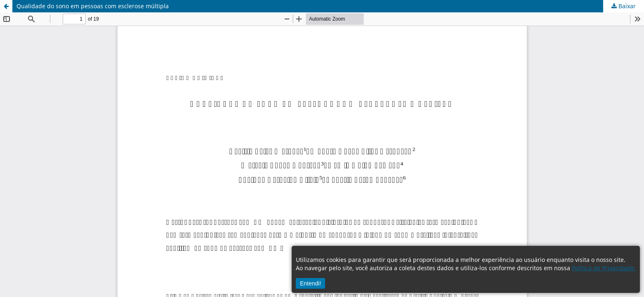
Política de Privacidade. (604, 268)
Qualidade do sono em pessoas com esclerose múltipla (93, 6)
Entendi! (310, 283)
